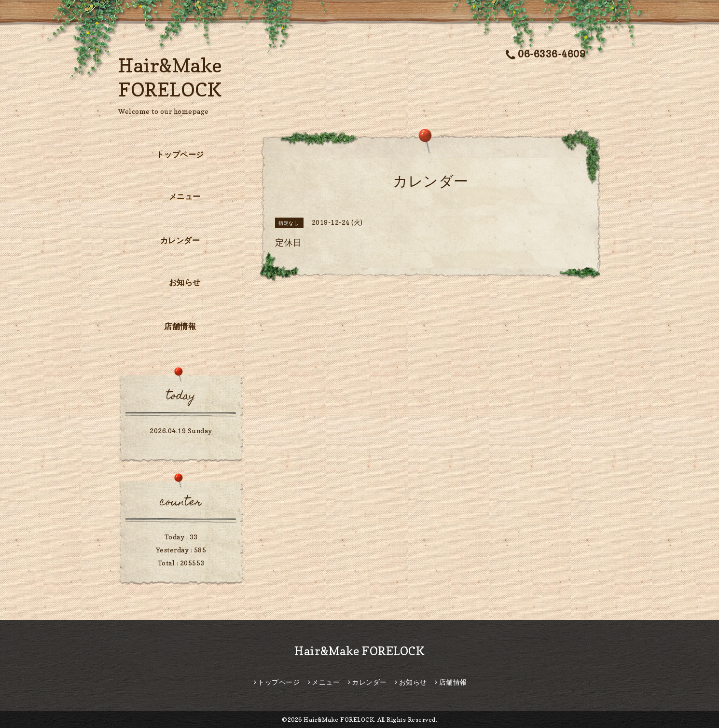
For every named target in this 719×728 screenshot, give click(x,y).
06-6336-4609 (546, 54)
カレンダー (180, 240)
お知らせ (185, 282)
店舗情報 (180, 326)
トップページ (180, 154)
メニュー (185, 196)
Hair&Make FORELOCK (359, 651)
